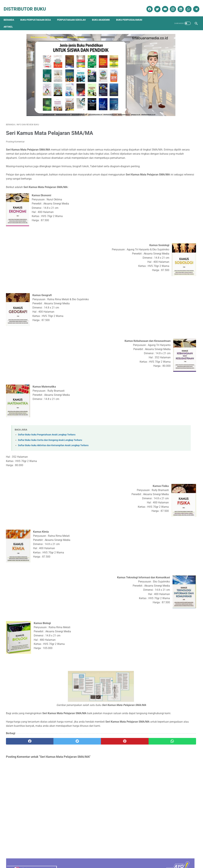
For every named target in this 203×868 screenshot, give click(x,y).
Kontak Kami (20, 856)
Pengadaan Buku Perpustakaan (171, 363)
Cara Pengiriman (182, 856)
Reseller (118, 856)
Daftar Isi (86, 856)
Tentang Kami (37, 856)
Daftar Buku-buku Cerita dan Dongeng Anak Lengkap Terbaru (50, 434)
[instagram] (170, 5)
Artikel (11, 21)
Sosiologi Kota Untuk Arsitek (166, 179)
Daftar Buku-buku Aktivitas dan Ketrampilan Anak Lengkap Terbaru (53, 439)
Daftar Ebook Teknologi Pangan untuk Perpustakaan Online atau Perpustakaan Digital (171, 289)
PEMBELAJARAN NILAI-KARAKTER (170, 269)
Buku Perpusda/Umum (131, 14)
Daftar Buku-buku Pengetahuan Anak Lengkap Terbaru (47, 428)
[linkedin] (178, 5)
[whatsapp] (186, 5)
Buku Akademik (103, 14)
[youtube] (162, 5)
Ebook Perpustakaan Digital (168, 340)
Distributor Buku (27, 5)
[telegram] (193, 5)
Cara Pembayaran (160, 856)
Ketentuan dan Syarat (136, 856)
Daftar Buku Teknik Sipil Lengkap (169, 236)
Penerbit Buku (160, 357)
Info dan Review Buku (166, 346)
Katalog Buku (160, 352)
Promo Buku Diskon (163, 369)
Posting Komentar (15, 127)
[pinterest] (86, 743)
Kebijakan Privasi (70, 856)
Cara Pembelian (103, 856)
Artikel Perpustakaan (163, 323)
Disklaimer (52, 856)
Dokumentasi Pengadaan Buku (169, 334)
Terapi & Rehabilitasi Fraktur (166, 142)
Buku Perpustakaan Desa (38, 14)
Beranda (11, 14)
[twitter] (155, 5)
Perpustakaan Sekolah (74, 14)
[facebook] (147, 5)
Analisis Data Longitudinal (164, 252)
